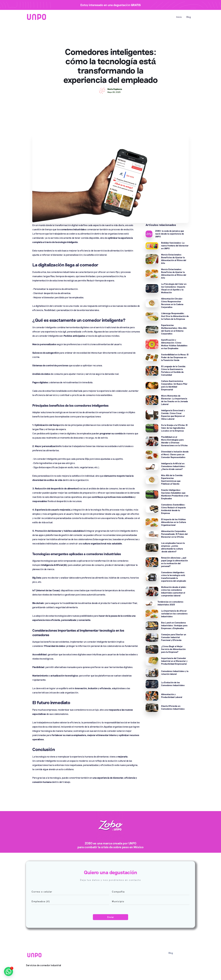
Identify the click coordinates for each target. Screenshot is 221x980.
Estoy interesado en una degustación (111, 5)
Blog (189, 17)
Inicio (179, 17)
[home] (37, 17)
